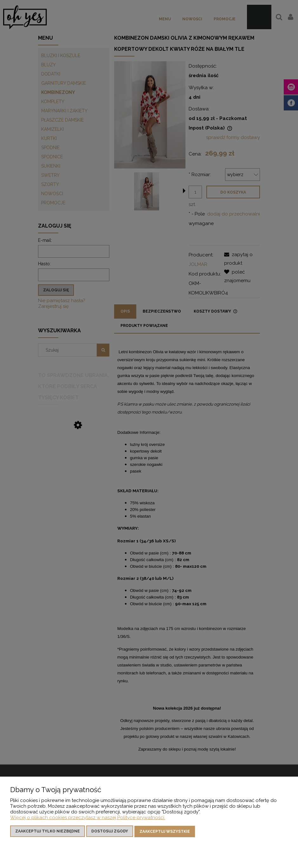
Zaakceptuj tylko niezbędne (48, 832)
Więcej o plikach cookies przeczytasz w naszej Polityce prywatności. (88, 818)
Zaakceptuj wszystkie (165, 832)
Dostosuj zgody (110, 832)
